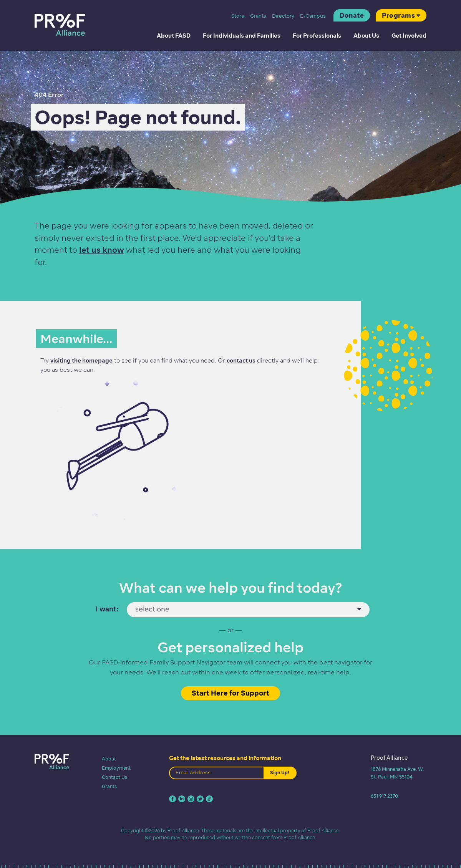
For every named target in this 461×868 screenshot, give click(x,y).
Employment (116, 768)
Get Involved (409, 36)
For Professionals (317, 36)
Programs (398, 15)
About (109, 759)
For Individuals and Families (242, 36)
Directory (283, 16)
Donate (352, 15)
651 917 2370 (384, 796)
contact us (241, 361)
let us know (102, 250)
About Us (366, 36)
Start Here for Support (230, 693)
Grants (258, 16)
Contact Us (114, 777)
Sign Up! (280, 773)
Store (238, 16)
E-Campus (313, 16)
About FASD (174, 36)
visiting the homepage (81, 361)
